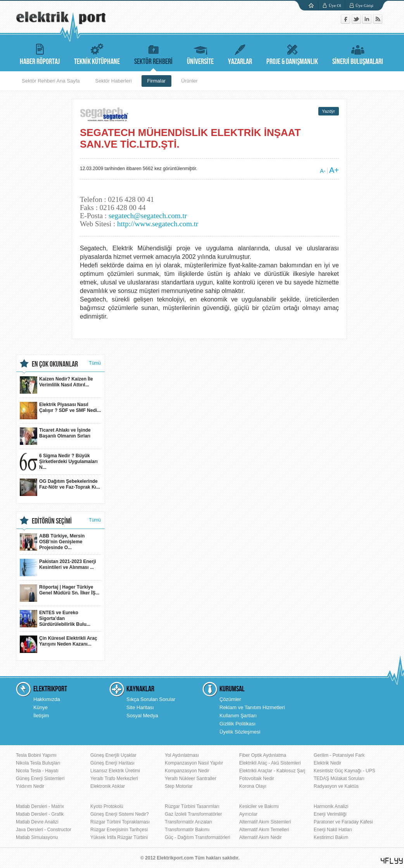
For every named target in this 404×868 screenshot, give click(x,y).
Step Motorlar (179, 786)
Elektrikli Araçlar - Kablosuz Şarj (272, 771)
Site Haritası (140, 707)
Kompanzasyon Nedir (187, 771)
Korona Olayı (253, 786)
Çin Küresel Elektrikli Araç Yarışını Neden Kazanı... (59, 644)
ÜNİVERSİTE (200, 53)
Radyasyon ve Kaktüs (336, 786)
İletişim (41, 716)
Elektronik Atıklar (108, 786)
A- (323, 171)
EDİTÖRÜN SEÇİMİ (52, 521)
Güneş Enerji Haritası (112, 763)
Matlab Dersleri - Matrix (40, 806)
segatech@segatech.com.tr (148, 216)
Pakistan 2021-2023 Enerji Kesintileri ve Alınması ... (58, 567)
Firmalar (157, 81)
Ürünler (189, 81)
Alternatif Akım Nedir (260, 837)
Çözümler (230, 699)
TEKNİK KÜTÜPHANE (97, 53)
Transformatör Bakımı (187, 830)
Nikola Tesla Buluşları (38, 763)
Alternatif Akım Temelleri (264, 830)
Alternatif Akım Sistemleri (265, 822)
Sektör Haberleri (114, 81)
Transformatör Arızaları (188, 822)
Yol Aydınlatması (182, 755)
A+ (334, 170)
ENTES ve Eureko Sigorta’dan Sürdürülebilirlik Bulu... (55, 619)
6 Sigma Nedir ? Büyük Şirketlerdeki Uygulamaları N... (59, 462)
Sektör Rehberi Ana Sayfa (51, 81)
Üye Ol (335, 5)
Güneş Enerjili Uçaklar (113, 755)
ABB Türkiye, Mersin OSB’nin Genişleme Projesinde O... (52, 542)
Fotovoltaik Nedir (257, 778)
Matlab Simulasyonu (37, 837)
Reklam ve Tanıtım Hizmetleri (252, 707)
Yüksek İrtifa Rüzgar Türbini (119, 837)
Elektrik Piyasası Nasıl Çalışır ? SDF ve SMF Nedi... (60, 411)
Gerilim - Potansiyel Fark (339, 755)
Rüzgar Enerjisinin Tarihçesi (119, 830)
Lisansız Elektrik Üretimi (115, 771)
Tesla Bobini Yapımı (36, 755)
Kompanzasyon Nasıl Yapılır (194, 763)
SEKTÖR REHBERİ (153, 53)
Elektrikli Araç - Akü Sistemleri (270, 763)
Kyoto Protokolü (107, 806)
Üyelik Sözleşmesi (240, 732)
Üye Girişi (364, 5)
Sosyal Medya (142, 716)
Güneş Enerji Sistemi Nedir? (120, 814)
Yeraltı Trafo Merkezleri (114, 778)
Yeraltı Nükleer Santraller (191, 778)
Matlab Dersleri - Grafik (40, 814)
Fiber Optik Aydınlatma (263, 755)
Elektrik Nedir (327, 763)
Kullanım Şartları (238, 716)
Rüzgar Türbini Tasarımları (192, 806)
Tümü (95, 363)
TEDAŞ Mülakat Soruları (339, 778)
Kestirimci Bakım (331, 837)
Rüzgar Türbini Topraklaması (120, 822)
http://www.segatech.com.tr (158, 224)
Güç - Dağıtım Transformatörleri (198, 837)
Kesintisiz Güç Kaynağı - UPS (344, 771)
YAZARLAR (240, 53)
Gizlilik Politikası (237, 724)
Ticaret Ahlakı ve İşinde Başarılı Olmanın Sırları (55, 436)
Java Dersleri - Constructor (44, 830)
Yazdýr (329, 111)
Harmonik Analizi (331, 806)
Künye (41, 707)
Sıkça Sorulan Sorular (151, 699)
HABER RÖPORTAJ (40, 53)
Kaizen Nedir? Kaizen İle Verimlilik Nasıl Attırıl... (56, 385)
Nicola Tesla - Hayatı (37, 771)
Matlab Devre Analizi (37, 822)
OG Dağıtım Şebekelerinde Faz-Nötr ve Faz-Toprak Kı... (60, 487)
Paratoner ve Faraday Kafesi (343, 822)
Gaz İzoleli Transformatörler (193, 814)
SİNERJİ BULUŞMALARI (358, 53)
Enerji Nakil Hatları (333, 830)
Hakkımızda (47, 699)
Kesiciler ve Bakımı (259, 806)
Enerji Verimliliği (330, 814)
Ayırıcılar (248, 814)
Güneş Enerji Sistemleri (40, 778)
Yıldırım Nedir (30, 786)
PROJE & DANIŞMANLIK (292, 53)
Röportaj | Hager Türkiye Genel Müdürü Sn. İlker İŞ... (60, 593)
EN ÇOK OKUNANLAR (55, 364)
